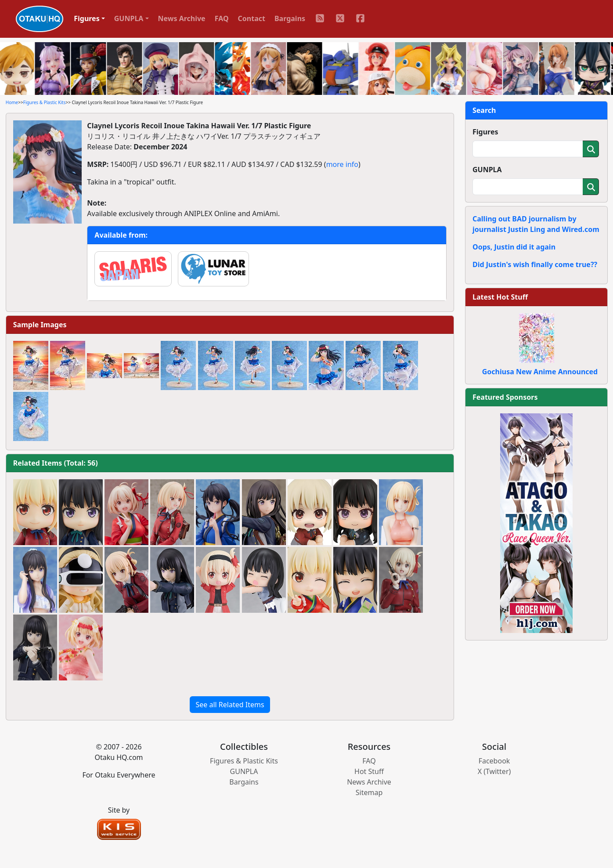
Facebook (494, 761)
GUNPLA (487, 170)
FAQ (222, 18)
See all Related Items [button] (230, 705)
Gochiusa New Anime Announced (540, 372)
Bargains (290, 18)
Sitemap (369, 792)
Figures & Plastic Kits (45, 102)
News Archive (182, 18)
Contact (252, 18)
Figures (485, 132)
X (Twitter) (494, 771)
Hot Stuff (369, 771)
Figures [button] (87, 18)
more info (342, 164)
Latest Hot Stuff (500, 297)
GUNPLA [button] (129, 18)
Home (12, 102)
